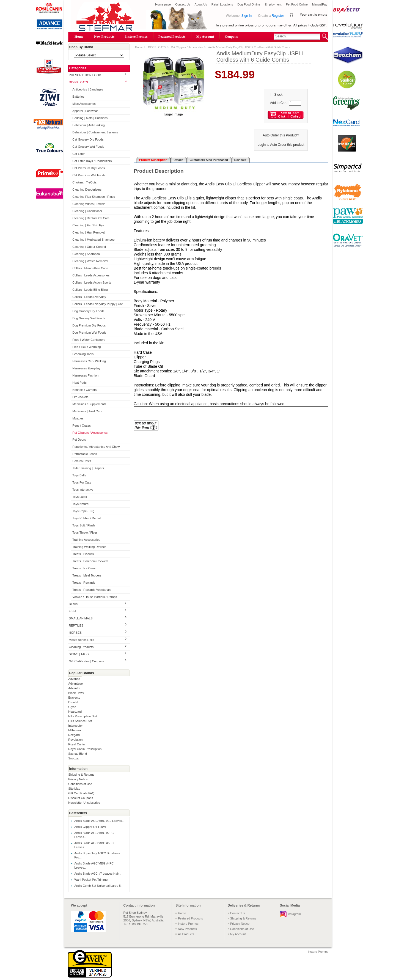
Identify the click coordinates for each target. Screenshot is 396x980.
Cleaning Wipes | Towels (89, 204)
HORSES (75, 633)
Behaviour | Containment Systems (95, 132)
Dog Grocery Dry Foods (88, 311)
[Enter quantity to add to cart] (295, 103)
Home (79, 37)
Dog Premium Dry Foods (89, 325)
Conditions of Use (80, 784)
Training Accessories (86, 540)
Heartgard (75, 712)
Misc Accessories (84, 104)
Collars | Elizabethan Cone (90, 268)
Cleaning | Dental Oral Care (91, 218)
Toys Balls (79, 475)
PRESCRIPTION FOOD (85, 75)
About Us (201, 4)
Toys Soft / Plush (84, 525)
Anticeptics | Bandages (88, 89)
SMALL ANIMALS (81, 618)
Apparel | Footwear (85, 111)
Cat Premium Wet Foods (89, 175)
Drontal (73, 702)
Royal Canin (76, 744)
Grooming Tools (83, 354)
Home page (163, 4)
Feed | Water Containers (89, 340)
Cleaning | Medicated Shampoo (93, 240)
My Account (205, 37)
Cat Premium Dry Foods (89, 168)
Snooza (73, 758)
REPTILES (76, 625)
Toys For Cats (82, 482)
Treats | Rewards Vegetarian (91, 590)
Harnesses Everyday (86, 368)
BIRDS (73, 604)
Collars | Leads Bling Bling (90, 290)
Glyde (72, 707)
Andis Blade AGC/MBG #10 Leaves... (99, 821)
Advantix (74, 688)
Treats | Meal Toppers (87, 575)
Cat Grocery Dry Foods (88, 139)
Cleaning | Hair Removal (89, 232)
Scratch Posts (82, 461)
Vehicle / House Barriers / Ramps (95, 597)
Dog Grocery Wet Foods (89, 318)
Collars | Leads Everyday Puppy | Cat (97, 304)
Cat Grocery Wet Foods (88, 147)
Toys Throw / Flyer (85, 532)
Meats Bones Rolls (81, 640)
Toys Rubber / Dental (86, 518)
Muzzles (78, 418)
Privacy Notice (78, 779)
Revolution (75, 740)
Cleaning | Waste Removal (90, 261)
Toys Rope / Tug (83, 511)
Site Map (74, 789)
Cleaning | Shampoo (86, 254)
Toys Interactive (83, 490)
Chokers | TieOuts (84, 182)
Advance (74, 679)
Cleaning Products (81, 647)
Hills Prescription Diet (83, 716)
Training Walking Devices (89, 547)
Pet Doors (79, 440)
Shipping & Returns (81, 775)
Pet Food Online (297, 4)
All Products (186, 934)
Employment (273, 4)
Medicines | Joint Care (87, 411)
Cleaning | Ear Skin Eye (88, 225)
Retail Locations (222, 4)
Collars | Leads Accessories (91, 275)
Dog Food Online (249, 4)
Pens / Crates (82, 426)
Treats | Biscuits (83, 554)
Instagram (294, 914)
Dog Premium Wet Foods (89, 333)
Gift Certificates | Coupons (86, 661)
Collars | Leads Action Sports (92, 282)
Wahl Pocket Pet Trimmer (91, 880)
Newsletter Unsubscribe (84, 803)
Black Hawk (76, 693)
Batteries (78, 97)
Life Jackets (80, 397)
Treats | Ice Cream (85, 568)
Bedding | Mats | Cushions (90, 118)
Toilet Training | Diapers (88, 468)
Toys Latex (80, 497)
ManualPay (320, 4)
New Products (104, 37)
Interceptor (75, 726)
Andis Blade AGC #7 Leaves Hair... (98, 874)
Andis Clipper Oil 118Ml (90, 827)
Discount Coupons (81, 798)
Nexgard (74, 735)
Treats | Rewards (84, 583)
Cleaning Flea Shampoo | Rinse (94, 197)
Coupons (231, 37)
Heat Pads (79, 383)
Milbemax (75, 730)
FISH (72, 611)
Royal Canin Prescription (85, 749)
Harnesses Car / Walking (89, 361)
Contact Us (183, 4)
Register (278, 16)
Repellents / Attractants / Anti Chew (96, 447)
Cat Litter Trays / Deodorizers (92, 161)
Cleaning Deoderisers (87, 190)
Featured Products (172, 37)
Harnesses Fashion (85, 375)
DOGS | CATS (78, 82)
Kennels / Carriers (84, 390)
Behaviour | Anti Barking (88, 125)
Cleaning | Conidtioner (87, 211)
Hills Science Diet (80, 721)
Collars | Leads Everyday (89, 297)
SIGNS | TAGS (79, 654)
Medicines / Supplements (89, 404)
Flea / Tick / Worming (86, 347)
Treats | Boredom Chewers (90, 561)
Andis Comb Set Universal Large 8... (99, 886)
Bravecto (74, 698)
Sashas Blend (78, 754)
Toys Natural (81, 504)
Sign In (247, 16)
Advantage (75, 683)
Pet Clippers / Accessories (90, 433)
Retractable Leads (85, 454)
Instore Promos (136, 37)
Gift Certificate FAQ (81, 793)
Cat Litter (79, 154)
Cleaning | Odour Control (89, 247)
